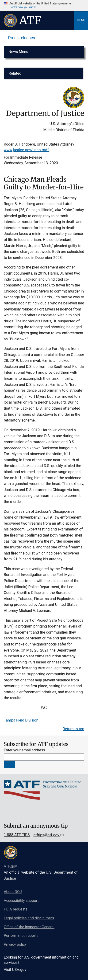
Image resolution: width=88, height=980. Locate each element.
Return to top (73, 729)
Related (15, 73)
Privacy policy (15, 944)
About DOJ (13, 892)
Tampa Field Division (21, 720)
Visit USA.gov (15, 970)
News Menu (18, 52)
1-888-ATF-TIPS (17, 835)
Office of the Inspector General (29, 927)
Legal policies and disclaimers (29, 918)
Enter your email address (24, 750)
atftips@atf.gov (47, 835)
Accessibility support (21, 901)
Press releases (22, 38)
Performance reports (21, 936)
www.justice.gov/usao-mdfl (27, 150)
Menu (81, 20)
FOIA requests (16, 909)
